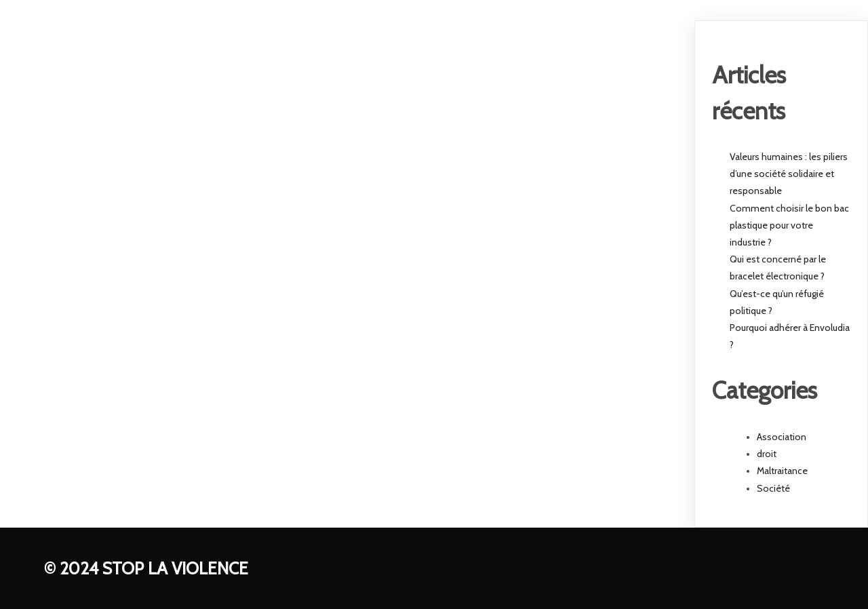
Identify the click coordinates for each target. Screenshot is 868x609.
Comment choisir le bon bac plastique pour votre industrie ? (789, 225)
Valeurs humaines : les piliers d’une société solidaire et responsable (789, 174)
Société (773, 488)
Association (782, 437)
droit (767, 454)
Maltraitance (782, 471)
